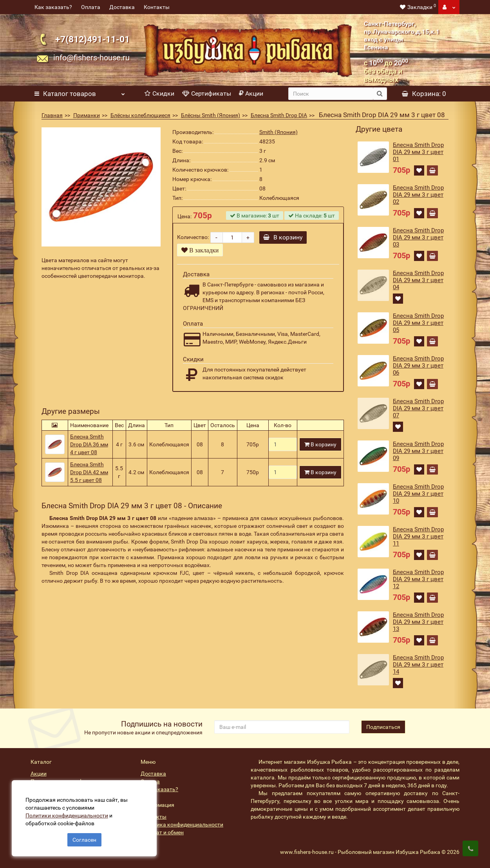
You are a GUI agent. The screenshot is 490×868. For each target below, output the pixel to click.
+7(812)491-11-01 (92, 39)
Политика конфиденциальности (182, 825)
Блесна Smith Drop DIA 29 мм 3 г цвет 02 (418, 195)
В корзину (283, 237)
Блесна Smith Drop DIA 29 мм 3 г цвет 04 (418, 280)
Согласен (84, 840)
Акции (251, 93)
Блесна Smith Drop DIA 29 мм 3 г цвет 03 (418, 237)
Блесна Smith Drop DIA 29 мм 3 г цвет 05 (418, 323)
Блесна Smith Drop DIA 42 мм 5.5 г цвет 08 (89, 472)
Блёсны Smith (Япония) (211, 115)
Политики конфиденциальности (67, 815)
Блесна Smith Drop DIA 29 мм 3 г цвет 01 (418, 152)
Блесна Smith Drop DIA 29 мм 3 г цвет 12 (418, 579)
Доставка (122, 7)
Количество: (193, 237)
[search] (331, 94)
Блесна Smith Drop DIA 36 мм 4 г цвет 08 (89, 444)
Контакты (157, 7)
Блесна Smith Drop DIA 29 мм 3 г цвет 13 (418, 622)
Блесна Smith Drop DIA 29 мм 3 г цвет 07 (418, 408)
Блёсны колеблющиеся (140, 115)
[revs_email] (282, 727)
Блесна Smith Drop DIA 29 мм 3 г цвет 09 (418, 451)
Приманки (87, 115)
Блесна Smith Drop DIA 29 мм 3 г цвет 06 (418, 366)
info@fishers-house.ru (91, 58)
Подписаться (383, 727)
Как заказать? (53, 7)
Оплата (91, 7)
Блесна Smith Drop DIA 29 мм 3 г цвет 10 (418, 494)
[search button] (380, 94)
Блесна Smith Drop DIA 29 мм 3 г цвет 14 (418, 665)
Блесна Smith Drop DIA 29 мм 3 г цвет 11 (418, 536)
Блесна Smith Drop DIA (279, 115)
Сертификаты (207, 93)
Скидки (159, 93)
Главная (52, 115)
